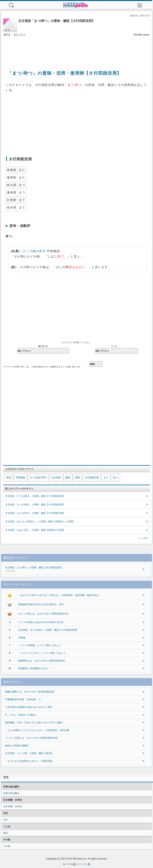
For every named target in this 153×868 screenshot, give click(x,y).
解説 (68, 478)
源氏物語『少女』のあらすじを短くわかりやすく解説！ (35, 723)
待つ (115, 478)
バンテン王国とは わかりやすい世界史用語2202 (32, 738)
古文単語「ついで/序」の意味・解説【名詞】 (29, 753)
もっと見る (143, 538)
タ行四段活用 (92, 478)
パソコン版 (84, 864)
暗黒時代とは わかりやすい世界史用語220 (42, 661)
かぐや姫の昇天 (35, 251)
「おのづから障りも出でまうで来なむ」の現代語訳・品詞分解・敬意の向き (59, 595)
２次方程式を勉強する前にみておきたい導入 (29, 707)
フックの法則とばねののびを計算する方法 (41, 622)
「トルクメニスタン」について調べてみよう (42, 653)
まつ (106, 478)
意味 (77, 478)
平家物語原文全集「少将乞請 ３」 (24, 699)
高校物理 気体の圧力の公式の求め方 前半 (41, 604)
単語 (9, 478)
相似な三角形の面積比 (17, 746)
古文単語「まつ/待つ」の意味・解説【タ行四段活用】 (68, 570)
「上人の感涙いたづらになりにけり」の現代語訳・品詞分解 (37, 730)
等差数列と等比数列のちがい (34, 668)
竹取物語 (21, 478)
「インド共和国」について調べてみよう (40, 645)
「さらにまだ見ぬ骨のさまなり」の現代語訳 (29, 761)
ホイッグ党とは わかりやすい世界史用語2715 (43, 614)
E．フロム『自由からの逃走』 (21, 715)
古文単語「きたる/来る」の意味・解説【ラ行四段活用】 (48, 630)
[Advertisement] (76, 49)
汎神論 (22, 638)
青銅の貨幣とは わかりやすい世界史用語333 (30, 692)
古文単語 (56, 478)
